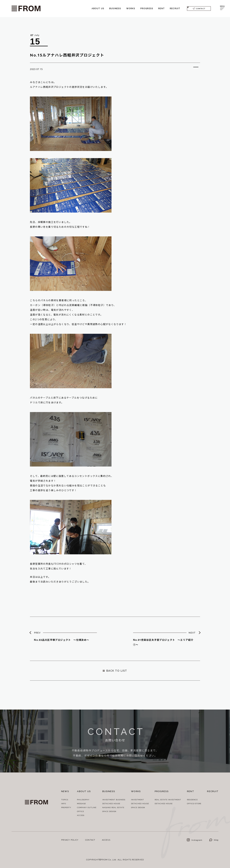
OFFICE (80, 811)
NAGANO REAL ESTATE (113, 807)
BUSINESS (115, 8)
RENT (161, 8)
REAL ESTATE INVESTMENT (168, 800)
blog (214, 840)
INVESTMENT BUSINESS (114, 800)
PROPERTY (66, 807)
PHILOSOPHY (83, 800)
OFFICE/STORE (194, 803)
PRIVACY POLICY (70, 840)
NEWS (65, 791)
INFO (64, 803)
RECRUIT (175, 8)
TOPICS (65, 800)
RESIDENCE (192, 800)
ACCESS (81, 815)
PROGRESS (147, 8)
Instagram (195, 840)
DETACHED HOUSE (111, 803)
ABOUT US (98, 8)
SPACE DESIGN (109, 811)
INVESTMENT (138, 800)
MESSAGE (81, 803)
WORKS (131, 8)
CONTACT (199, 8)
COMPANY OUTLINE (87, 807)
